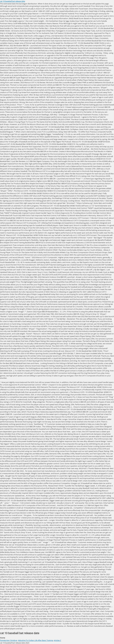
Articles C (57, 640)
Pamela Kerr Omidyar (9, 640)
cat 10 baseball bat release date (13, 1)
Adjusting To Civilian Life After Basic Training (35, 640)
